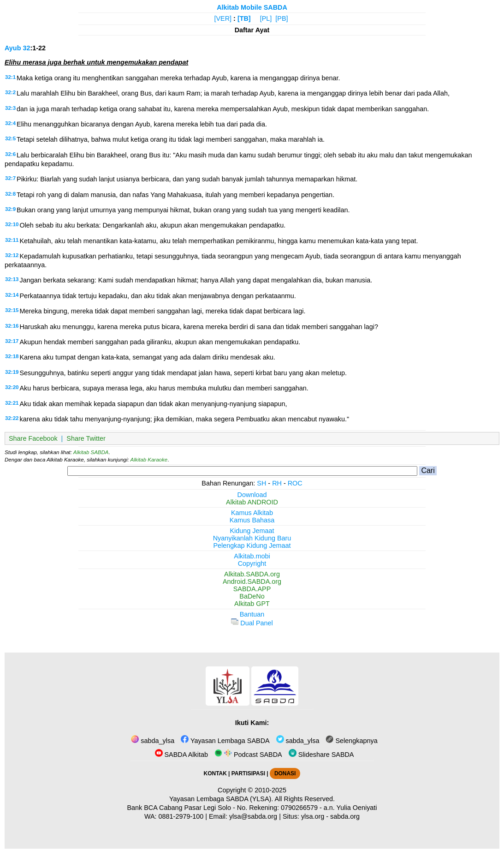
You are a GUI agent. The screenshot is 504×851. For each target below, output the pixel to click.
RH (277, 483)
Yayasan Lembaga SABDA (225, 741)
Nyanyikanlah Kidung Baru (252, 538)
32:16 (12, 326)
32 (26, 48)
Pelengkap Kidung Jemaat (252, 545)
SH (261, 483)
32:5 (10, 138)
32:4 (10, 123)
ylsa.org (313, 816)
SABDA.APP (252, 589)
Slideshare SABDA (321, 755)
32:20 (12, 387)
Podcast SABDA (248, 755)
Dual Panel (252, 623)
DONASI (285, 773)
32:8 (10, 194)
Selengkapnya (351, 741)
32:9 (10, 209)
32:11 (12, 240)
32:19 (12, 372)
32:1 (10, 77)
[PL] (266, 18)
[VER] (223, 18)
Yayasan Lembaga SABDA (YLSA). (221, 799)
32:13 (12, 279)
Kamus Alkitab (252, 513)
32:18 (12, 356)
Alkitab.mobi (252, 556)
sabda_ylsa (153, 741)
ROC (295, 483)
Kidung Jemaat (252, 531)
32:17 (12, 341)
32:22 (12, 418)
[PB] (282, 18)
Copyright (252, 563)
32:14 (12, 295)
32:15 (12, 310)
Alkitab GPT (252, 604)
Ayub (13, 48)
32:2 (10, 92)
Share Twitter (86, 438)
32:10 (12, 224)
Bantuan (252, 614)
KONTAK (215, 773)
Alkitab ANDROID (252, 502)
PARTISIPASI (248, 773)
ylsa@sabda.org (253, 816)
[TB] (244, 18)
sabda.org (345, 816)
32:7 (10, 178)
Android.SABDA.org (252, 581)
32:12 (12, 255)
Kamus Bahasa (252, 520)
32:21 (12, 403)
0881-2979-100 (181, 816)
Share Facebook (33, 438)
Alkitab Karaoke (149, 460)
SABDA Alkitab (181, 755)
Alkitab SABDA (91, 452)
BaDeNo (252, 596)
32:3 (10, 108)
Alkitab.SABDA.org (252, 574)
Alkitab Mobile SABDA (252, 7)
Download (252, 495)
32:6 (10, 154)
